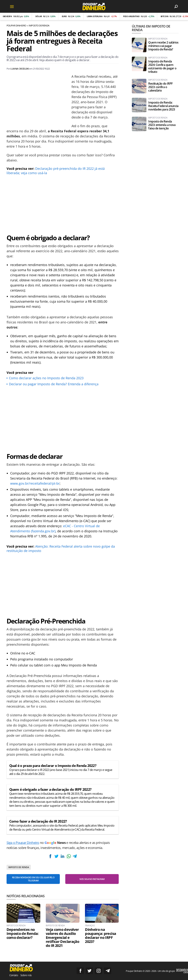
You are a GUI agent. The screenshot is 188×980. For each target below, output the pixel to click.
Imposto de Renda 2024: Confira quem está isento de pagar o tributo (162, 67)
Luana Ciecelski (20, 69)
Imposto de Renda (39, 25)
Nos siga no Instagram (92, 879)
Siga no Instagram (98, 971)
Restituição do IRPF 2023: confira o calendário (160, 87)
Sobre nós (26, 975)
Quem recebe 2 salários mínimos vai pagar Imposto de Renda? (163, 46)
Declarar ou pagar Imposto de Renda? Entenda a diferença (54, 384)
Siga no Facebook (80, 971)
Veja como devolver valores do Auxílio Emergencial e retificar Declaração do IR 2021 (62, 938)
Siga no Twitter (89, 971)
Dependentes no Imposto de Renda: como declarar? (23, 934)
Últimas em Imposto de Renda (151, 28)
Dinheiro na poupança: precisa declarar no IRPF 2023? (100, 936)
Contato (14, 975)
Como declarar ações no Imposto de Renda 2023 (46, 378)
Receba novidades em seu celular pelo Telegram (33, 879)
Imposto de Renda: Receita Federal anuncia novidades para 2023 (163, 106)
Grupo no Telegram (108, 971)
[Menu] (12, 6)
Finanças (90, 926)
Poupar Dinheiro (16, 25)
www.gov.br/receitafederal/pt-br (35, 483)
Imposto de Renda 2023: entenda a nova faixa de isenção (162, 125)
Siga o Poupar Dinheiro (23, 843)
